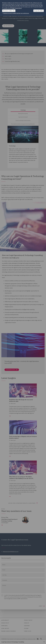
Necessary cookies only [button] (9, 11)
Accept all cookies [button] (39, 11)
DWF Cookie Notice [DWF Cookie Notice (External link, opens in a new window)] (17, 8)
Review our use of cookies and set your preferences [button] (16, 13)
